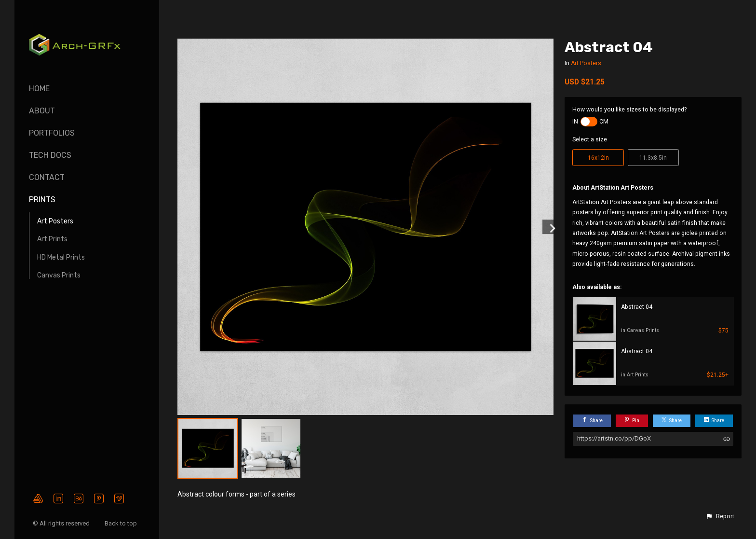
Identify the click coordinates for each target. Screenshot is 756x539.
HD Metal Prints (61, 257)
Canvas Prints (59, 275)
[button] (720, 516)
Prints (42, 200)
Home (39, 89)
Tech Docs (50, 155)
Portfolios (52, 133)
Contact (47, 177)
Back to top (121, 523)
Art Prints (52, 239)
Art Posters (55, 221)
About (42, 111)
